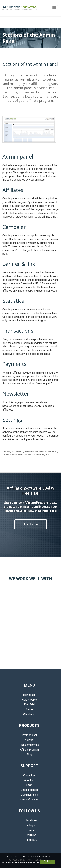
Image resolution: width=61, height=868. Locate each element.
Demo (29, 709)
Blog (29, 754)
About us (29, 780)
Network (29, 740)
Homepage (29, 695)
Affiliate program (29, 750)
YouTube (29, 835)
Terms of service (29, 800)
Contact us (29, 775)
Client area (29, 714)
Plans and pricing (29, 745)
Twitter (29, 830)
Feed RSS (29, 840)
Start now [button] (31, 524)
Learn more (34, 862)
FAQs (29, 785)
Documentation (29, 795)
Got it (47, 861)
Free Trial (29, 705)
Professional (29, 735)
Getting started (29, 790)
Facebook (29, 820)
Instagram (29, 825)
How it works (29, 700)
